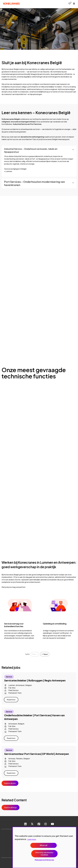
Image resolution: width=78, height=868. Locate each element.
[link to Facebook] (39, 824)
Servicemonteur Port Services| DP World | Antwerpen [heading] (37, 754)
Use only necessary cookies (44, 854)
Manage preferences (44, 860)
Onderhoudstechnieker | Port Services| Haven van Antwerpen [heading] (34, 717)
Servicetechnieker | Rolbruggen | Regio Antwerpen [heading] (35, 680)
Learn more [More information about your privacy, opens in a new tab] (32, 839)
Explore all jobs (10, 783)
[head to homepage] (11, 4)
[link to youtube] (52, 824)
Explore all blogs (11, 807)
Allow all (44, 845)
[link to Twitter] (32, 824)
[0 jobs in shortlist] (69, 3)
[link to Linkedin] (25, 824)
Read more (11, 700)
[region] (44, 847)
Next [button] (46, 654)
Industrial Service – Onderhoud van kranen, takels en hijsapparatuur (31, 150)
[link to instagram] (45, 824)
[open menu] (74, 4)
